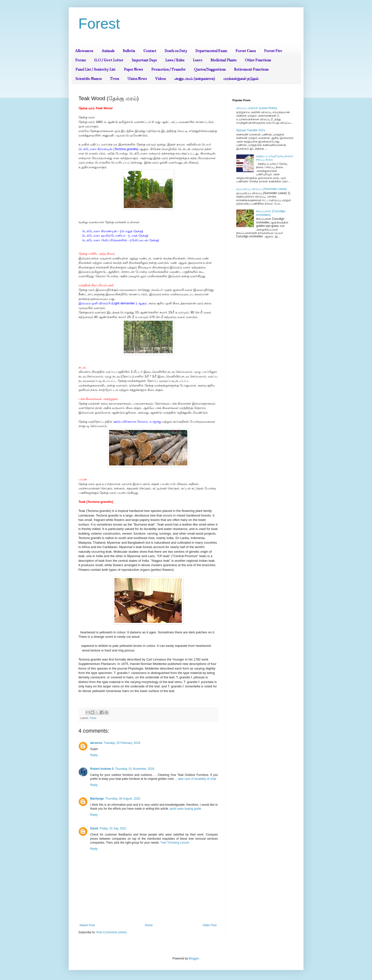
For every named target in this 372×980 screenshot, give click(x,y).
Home (149, 925)
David (94, 828)
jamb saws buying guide (185, 809)
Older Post (210, 925)
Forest (99, 24)
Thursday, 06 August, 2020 (123, 799)
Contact (150, 51)
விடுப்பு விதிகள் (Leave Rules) (257, 108)
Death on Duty (176, 51)
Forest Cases (246, 51)
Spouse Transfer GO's (251, 130)
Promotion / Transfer (168, 69)
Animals (108, 51)
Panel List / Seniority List (95, 69)
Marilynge (97, 799)
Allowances (84, 51)
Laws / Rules (175, 60)
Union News (137, 79)
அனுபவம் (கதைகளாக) (195, 79)
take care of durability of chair (197, 779)
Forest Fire (273, 51)
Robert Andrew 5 (102, 769)
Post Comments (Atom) (112, 932)
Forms (81, 60)
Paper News (133, 69)
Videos (160, 79)
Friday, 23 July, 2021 (113, 828)
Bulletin (129, 51)
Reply (94, 755)
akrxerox (96, 743)
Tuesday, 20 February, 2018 (122, 743)
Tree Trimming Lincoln (175, 843)
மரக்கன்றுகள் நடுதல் (241, 79)
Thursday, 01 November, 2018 (135, 769)
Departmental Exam (211, 51)
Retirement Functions (251, 69)
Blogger (194, 958)
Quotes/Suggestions (210, 69)
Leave (197, 60)
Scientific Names (89, 79)
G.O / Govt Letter (109, 60)
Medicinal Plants (224, 60)
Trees (115, 79)
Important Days (144, 60)
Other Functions (258, 60)
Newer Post (87, 925)
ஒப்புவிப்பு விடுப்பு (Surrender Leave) (262, 189)
